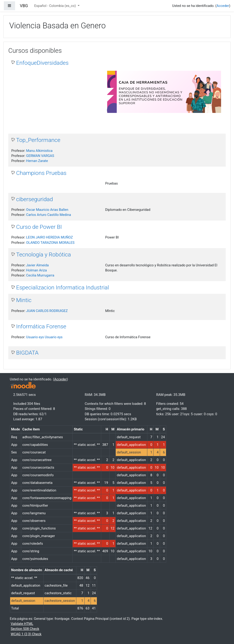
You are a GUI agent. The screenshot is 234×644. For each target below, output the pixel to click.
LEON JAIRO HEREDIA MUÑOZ (49, 237)
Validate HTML (22, 624)
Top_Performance (38, 140)
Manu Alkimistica (39, 151)
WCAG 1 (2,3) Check (26, 634)
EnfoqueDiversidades (42, 63)
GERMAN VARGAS (40, 156)
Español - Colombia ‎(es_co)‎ (55, 6)
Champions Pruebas (41, 173)
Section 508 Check (25, 629)
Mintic (24, 300)
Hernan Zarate (37, 161)
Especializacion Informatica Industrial (62, 287)
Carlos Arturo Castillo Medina (48, 215)
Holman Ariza (36, 270)
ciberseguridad (34, 199)
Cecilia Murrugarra (40, 275)
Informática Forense (41, 326)
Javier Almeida (37, 265)
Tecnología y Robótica (44, 254)
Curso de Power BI (39, 227)
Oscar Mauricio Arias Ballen (47, 210)
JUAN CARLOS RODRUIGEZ (47, 311)
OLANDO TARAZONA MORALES (50, 243)
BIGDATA (27, 353)
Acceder (223, 6)
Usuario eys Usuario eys (44, 337)
